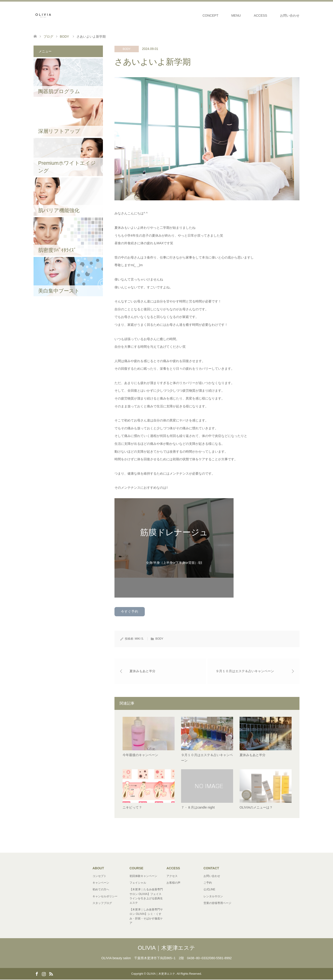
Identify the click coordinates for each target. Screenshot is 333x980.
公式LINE (209, 890)
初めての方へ (101, 890)
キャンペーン (101, 883)
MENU (236, 15)
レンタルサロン (213, 897)
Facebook (37, 974)
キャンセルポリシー (105, 897)
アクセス (172, 876)
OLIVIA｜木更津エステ (166, 948)
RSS (51, 974)
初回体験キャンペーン (143, 876)
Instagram (44, 974)
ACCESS (260, 15)
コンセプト (99, 876)
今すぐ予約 (130, 611)
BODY (126, 49)
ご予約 (208, 883)
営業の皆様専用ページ (217, 903)
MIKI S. (139, 639)
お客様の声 (173, 883)
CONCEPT (210, 15)
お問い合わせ (290, 15)
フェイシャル (138, 883)
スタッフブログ (102, 903)
